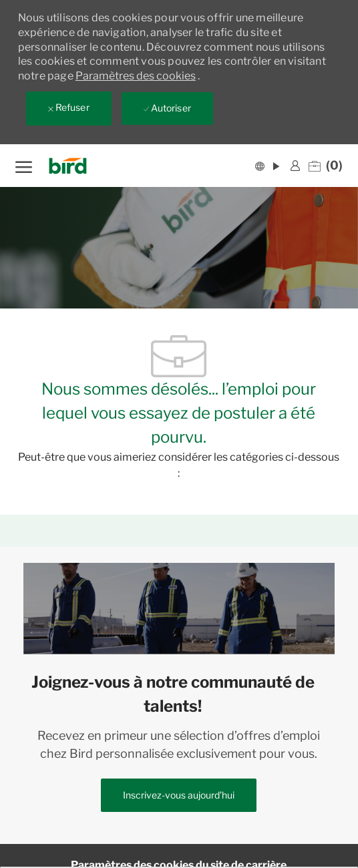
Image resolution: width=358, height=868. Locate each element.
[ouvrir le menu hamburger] (24, 165)
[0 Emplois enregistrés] (326, 166)
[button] (267, 165)
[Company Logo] (72, 166)
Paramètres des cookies (136, 76)
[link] (295, 166)
